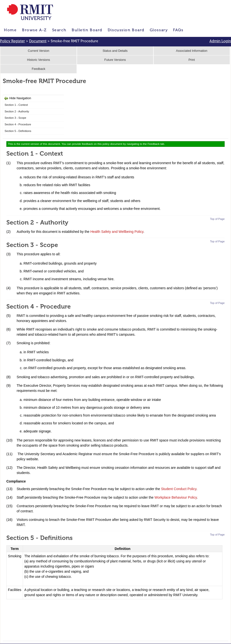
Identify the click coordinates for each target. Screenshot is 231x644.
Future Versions (115, 60)
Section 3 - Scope (15, 118)
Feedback (39, 69)
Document (38, 41)
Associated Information (192, 51)
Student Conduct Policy (179, 489)
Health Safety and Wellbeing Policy (117, 232)
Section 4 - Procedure (18, 124)
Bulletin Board (87, 30)
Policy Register (12, 41)
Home (10, 30)
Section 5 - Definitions (18, 131)
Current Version (39, 51)
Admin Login (220, 41)
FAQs (178, 30)
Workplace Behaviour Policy (176, 497)
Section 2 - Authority (17, 111)
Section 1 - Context (16, 105)
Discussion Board (126, 30)
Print (192, 60)
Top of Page (217, 219)
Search (59, 30)
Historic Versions (39, 60)
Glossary (159, 30)
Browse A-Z (34, 30)
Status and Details (115, 51)
